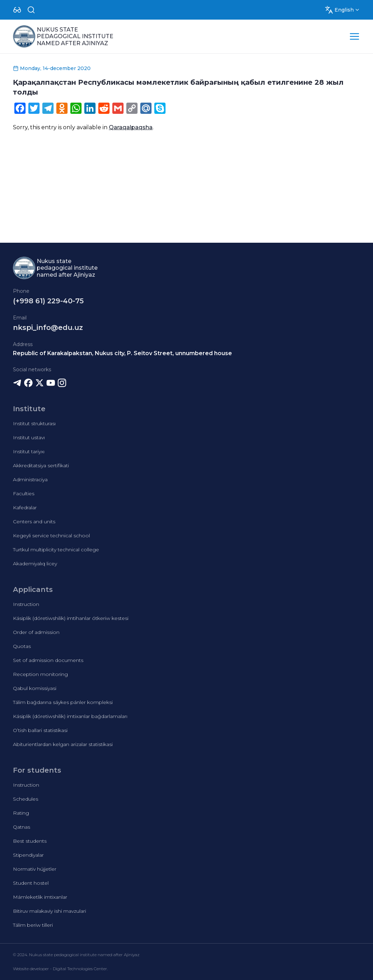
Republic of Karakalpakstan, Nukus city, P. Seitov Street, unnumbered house (122, 353)
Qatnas (22, 827)
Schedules (26, 799)
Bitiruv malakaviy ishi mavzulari (50, 911)
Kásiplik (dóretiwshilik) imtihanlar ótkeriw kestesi (71, 618)
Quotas (22, 646)
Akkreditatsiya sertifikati (41, 465)
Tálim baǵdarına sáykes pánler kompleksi (63, 702)
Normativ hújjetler (35, 869)
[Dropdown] (17, 10)
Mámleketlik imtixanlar (40, 897)
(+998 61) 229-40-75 (48, 301)
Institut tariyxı (29, 451)
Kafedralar (25, 508)
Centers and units (34, 522)
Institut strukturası (34, 423)
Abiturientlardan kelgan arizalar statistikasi (63, 744)
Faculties (24, 494)
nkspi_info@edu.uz (48, 327)
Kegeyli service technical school (51, 536)
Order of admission (36, 632)
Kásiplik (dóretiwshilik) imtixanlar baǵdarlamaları (70, 716)
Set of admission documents (48, 660)
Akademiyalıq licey (35, 564)
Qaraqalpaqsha (131, 127)
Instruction (26, 604)
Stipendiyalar (28, 855)
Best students (30, 841)
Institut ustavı (29, 437)
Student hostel (31, 883)
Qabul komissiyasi (35, 688)
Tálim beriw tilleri (33, 925)
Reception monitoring (40, 674)
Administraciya (30, 479)
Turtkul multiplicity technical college (56, 550)
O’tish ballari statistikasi (40, 730)
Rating (21, 813)
